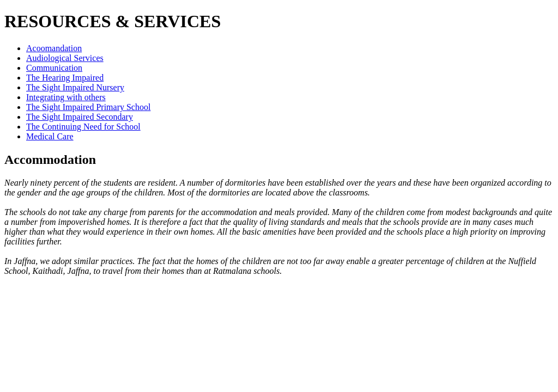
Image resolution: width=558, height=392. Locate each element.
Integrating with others (66, 97)
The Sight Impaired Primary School (88, 107)
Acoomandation (54, 48)
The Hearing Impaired (65, 78)
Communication (54, 68)
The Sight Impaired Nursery (75, 87)
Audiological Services (65, 58)
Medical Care (50, 136)
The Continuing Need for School (83, 127)
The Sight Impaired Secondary (80, 117)
